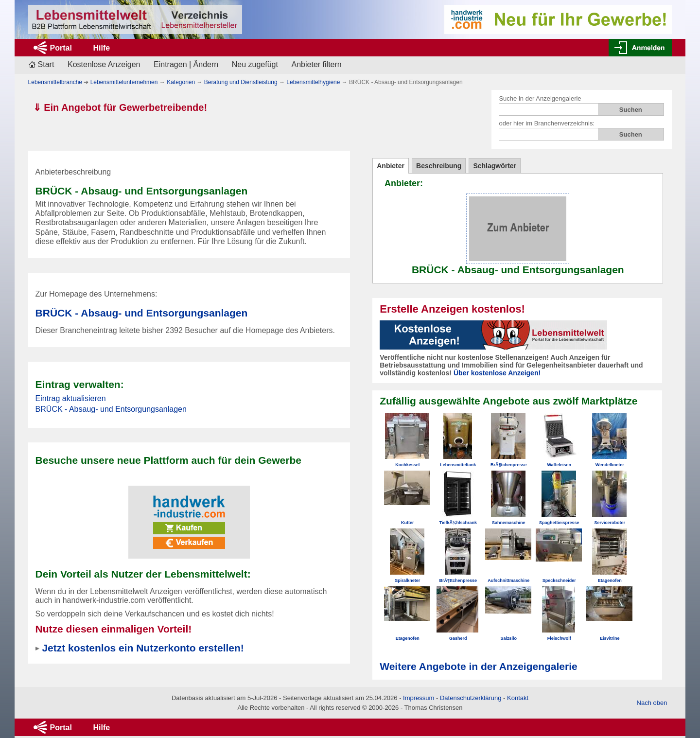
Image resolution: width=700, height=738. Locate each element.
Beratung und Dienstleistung (241, 82)
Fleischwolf (559, 638)
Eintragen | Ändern (186, 64)
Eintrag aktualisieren (71, 398)
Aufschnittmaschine (508, 580)
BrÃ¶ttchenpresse (458, 580)
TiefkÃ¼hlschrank (458, 523)
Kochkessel (407, 465)
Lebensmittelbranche (55, 82)
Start (46, 64)
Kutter (408, 523)
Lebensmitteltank (458, 465)
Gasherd (458, 638)
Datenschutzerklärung (471, 698)
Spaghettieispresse (559, 523)
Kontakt (518, 698)
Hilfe (101, 48)
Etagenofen (610, 580)
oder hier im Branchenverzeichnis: (547, 123)
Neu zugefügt (255, 64)
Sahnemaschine (509, 523)
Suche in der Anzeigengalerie (540, 98)
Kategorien (181, 82)
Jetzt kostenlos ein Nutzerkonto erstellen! (143, 648)
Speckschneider (559, 580)
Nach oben (652, 703)
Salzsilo (508, 638)
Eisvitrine (610, 638)
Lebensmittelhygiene (313, 82)
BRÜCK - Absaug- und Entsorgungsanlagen (142, 313)
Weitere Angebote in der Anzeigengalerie (478, 666)
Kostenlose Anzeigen (104, 64)
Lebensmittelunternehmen (124, 82)
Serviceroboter (610, 523)
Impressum (419, 698)
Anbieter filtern (317, 64)
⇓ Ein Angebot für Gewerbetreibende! (120, 107)
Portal (61, 48)
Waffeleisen (559, 465)
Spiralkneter (407, 580)
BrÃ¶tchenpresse (509, 465)
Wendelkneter (610, 465)
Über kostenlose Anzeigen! (497, 373)
